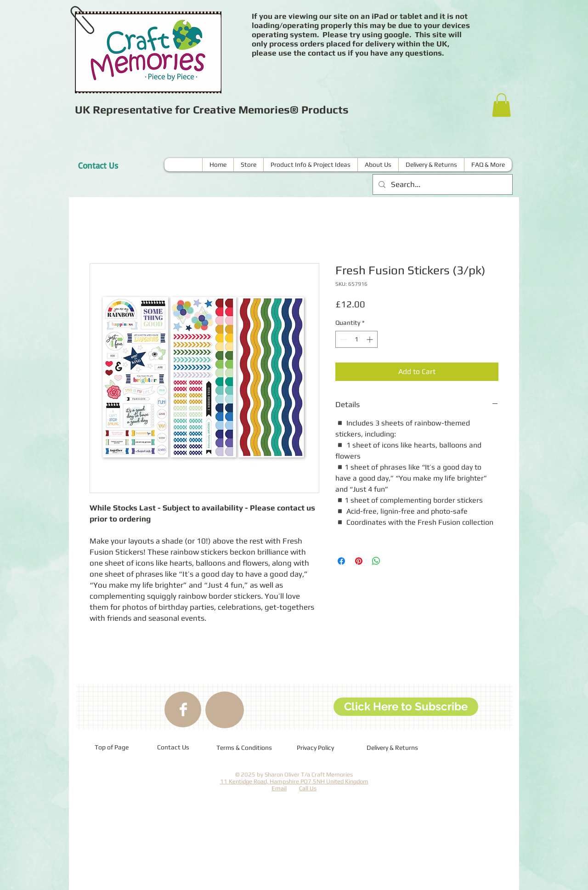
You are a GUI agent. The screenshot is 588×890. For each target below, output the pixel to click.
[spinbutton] (356, 339)
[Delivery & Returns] (393, 748)
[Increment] (370, 339)
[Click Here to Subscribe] (406, 707)
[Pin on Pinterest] (359, 561)
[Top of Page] (112, 748)
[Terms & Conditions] (245, 748)
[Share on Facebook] (341, 561)
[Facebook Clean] (183, 709)
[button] (501, 105)
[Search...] (442, 184)
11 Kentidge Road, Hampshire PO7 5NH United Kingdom (294, 781)
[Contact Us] (98, 165)
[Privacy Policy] (322, 748)
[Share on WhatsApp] (376, 561)
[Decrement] (342, 339)
